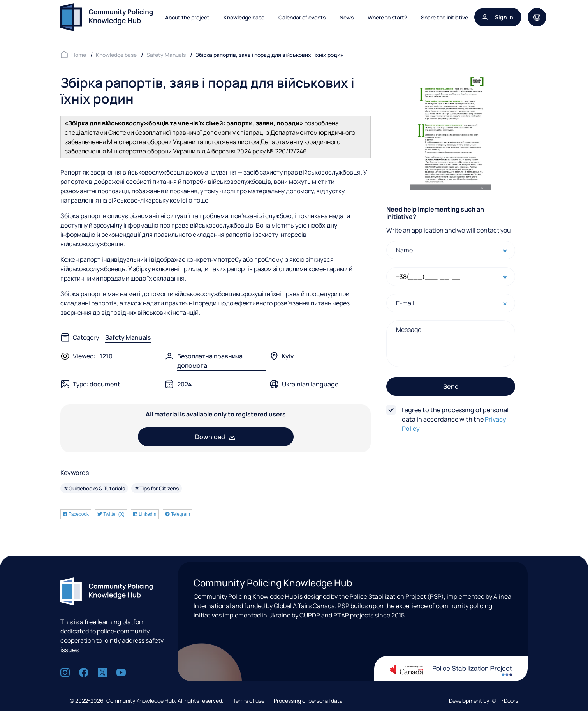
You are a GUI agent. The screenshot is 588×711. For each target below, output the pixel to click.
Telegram (178, 514)
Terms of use (249, 701)
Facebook (76, 514)
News (347, 17)
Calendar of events (302, 17)
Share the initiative (445, 17)
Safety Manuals (128, 337)
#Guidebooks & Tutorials (94, 488)
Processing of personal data (308, 701)
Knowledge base (244, 17)
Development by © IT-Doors (484, 701)
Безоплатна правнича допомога (210, 361)
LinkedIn (145, 514)
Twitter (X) (111, 514)
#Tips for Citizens (157, 488)
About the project (187, 17)
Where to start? (387, 17)
